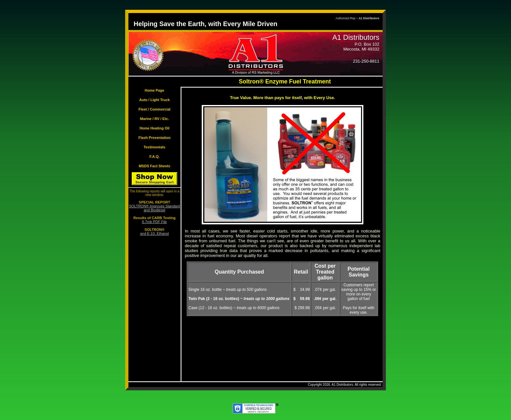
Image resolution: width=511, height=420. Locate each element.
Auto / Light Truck (154, 100)
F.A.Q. (154, 157)
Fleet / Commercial (154, 109)
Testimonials (154, 147)
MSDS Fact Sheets (155, 166)
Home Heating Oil (154, 128)
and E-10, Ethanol (154, 233)
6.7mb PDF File (154, 222)
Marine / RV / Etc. (154, 119)
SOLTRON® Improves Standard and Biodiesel (154, 208)
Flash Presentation (154, 138)
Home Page (154, 90)
